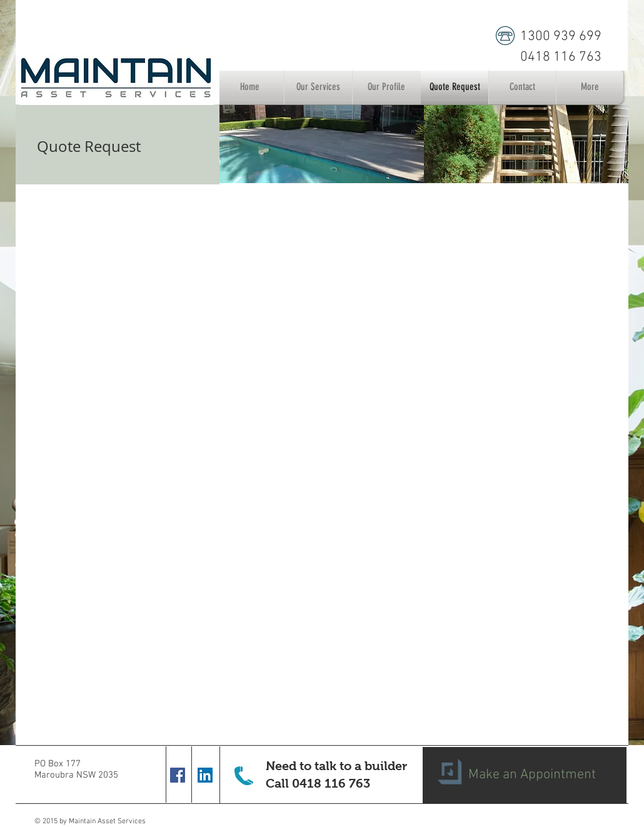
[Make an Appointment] (525, 775)
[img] (322, 144)
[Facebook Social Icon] (178, 775)
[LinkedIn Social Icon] (205, 775)
